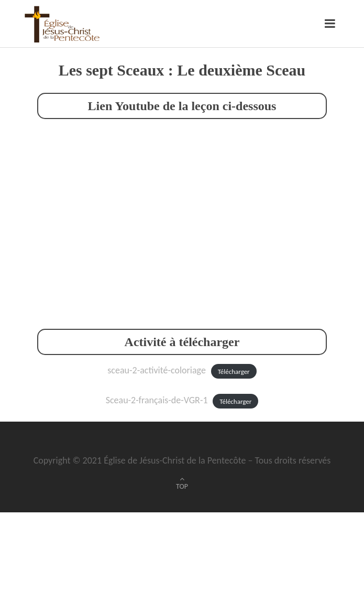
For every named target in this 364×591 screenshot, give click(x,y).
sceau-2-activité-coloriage (157, 370)
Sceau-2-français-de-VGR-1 (157, 400)
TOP (182, 486)
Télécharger (234, 371)
